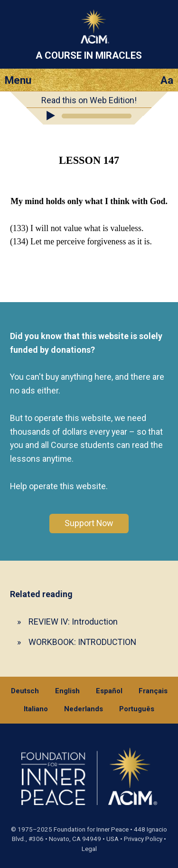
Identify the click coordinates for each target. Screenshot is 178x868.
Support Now (89, 523)
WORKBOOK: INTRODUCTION (82, 642)
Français (153, 691)
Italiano (36, 709)
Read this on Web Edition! (89, 100)
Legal (89, 849)
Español (109, 691)
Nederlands (84, 709)
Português (137, 709)
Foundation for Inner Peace (91, 829)
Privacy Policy (143, 839)
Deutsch (25, 691)
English (67, 691)
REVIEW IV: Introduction (73, 622)
